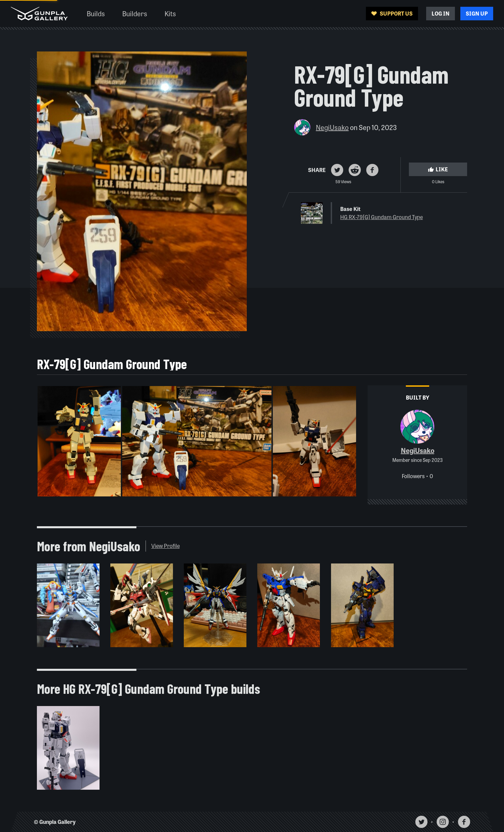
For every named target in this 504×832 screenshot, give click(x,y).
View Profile (166, 546)
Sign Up (477, 13)
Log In (441, 13)
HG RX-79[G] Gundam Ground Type (381, 217)
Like (438, 169)
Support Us (392, 13)
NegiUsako (332, 127)
